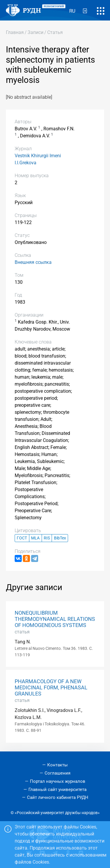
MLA (35, 538)
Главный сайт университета (57, 790)
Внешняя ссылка (33, 262)
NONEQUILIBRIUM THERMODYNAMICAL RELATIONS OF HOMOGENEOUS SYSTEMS (55, 619)
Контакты (57, 765)
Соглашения (57, 773)
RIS (47, 538)
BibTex (60, 538)
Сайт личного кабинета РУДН (58, 797)
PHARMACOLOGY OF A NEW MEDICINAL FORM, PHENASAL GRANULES (51, 688)
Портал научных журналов (58, 781)
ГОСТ (22, 538)
